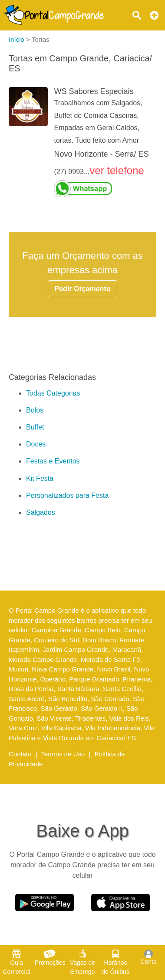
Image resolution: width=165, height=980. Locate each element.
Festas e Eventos (53, 461)
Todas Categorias (53, 393)
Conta (148, 957)
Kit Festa (40, 478)
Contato (20, 754)
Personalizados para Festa (67, 495)
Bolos (35, 410)
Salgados (41, 512)
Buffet (35, 427)
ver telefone (117, 170)
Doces (36, 444)
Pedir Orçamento (83, 289)
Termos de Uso (63, 754)
